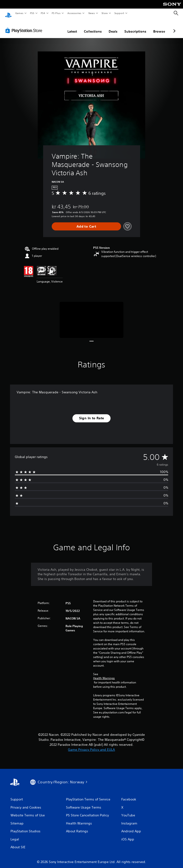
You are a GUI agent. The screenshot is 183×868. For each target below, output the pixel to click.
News (92, 13)
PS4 (43, 13)
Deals (113, 27)
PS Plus (56, 13)
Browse (159, 27)
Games (19, 13)
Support (119, 13)
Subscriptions (135, 27)
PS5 (32, 13)
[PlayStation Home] (8, 13)
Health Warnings (104, 674)
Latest (72, 27)
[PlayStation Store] (25, 26)
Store (104, 13)
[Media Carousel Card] (92, 315)
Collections (93, 27)
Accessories (74, 13)
